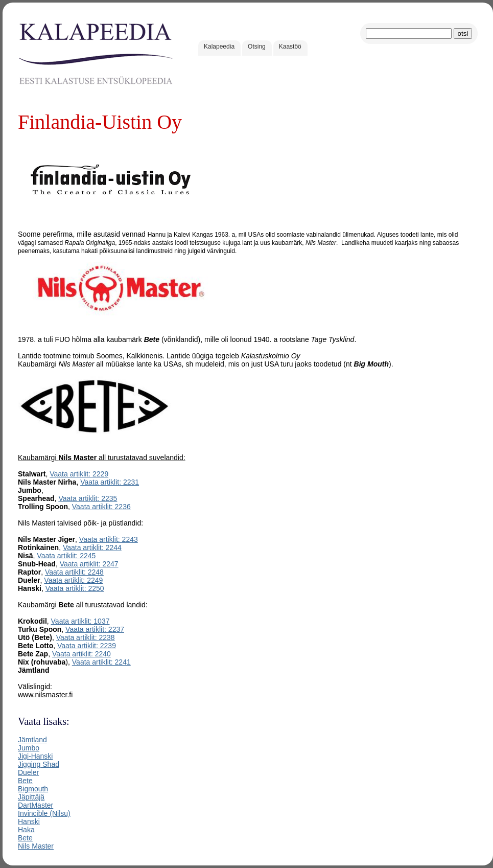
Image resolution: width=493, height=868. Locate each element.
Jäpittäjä (31, 797)
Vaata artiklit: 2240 (81, 654)
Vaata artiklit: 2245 (66, 556)
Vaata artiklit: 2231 (110, 482)
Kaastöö (290, 47)
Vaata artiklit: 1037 (80, 621)
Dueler (28, 772)
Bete (25, 781)
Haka (26, 830)
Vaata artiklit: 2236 (101, 507)
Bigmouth (33, 789)
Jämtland (32, 740)
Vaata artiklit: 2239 (87, 646)
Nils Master (36, 846)
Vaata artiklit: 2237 (95, 629)
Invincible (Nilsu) (44, 813)
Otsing (257, 47)
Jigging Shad (39, 764)
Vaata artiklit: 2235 (88, 498)
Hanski (29, 821)
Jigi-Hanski (35, 756)
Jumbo (29, 748)
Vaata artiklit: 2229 (79, 474)
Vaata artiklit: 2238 (86, 637)
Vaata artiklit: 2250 (75, 588)
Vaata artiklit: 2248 (74, 572)
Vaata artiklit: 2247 (89, 564)
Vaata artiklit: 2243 (109, 539)
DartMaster (36, 805)
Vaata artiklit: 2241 (101, 662)
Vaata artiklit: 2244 (92, 547)
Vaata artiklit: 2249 (73, 580)
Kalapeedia (219, 47)
